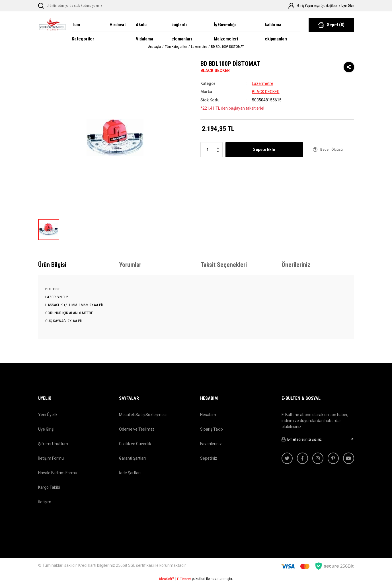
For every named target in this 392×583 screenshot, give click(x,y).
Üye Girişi (46, 429)
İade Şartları (130, 473)
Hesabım (208, 415)
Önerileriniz (296, 265)
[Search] (79, 6)
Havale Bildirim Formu (58, 473)
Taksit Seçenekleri (224, 265)
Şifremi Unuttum (53, 444)
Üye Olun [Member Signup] (348, 6)
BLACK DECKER (215, 70)
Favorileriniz (211, 444)
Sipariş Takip (212, 429)
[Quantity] (212, 150)
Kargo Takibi (49, 487)
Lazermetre (263, 83)
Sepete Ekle (264, 150)
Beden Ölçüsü (332, 150)
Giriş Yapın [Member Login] (305, 6)
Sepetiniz (209, 458)
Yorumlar (130, 265)
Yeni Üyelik (48, 415)
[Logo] (52, 25)
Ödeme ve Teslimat (137, 429)
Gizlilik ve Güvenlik (135, 444)
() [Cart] (331, 25)
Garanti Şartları (132, 458)
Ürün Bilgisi (52, 265)
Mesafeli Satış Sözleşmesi (143, 415)
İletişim (45, 502)
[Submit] (352, 439)
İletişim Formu (51, 458)
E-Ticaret (184, 579)
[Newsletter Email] (318, 440)
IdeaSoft (167, 579)
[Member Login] (291, 6)
